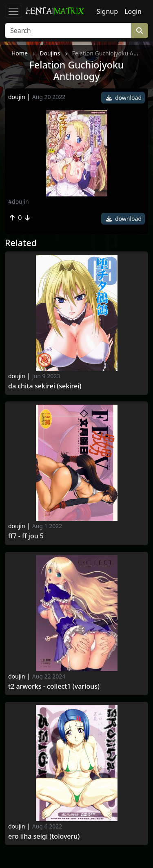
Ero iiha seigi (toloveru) (44, 836)
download (124, 98)
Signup (107, 11)
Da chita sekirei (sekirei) (45, 386)
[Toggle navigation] (13, 11)
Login (133, 11)
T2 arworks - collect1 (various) (54, 686)
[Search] (68, 31)
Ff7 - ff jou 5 (26, 536)
